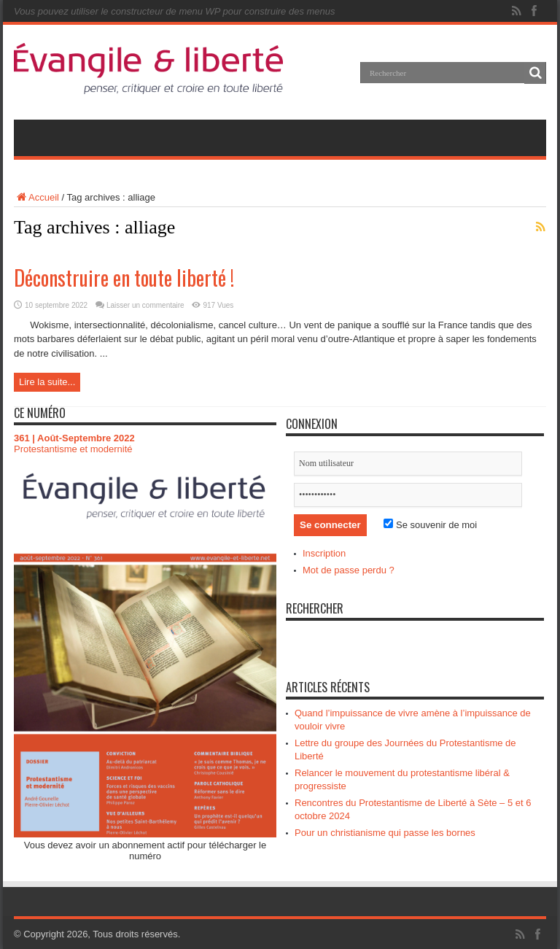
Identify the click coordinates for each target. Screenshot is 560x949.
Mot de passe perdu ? (349, 570)
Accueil (36, 197)
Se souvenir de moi (430, 525)
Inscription (324, 553)
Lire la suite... (47, 382)
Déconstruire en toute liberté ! (124, 278)
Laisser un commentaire (145, 305)
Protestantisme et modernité (73, 449)
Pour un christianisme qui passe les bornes (385, 833)
